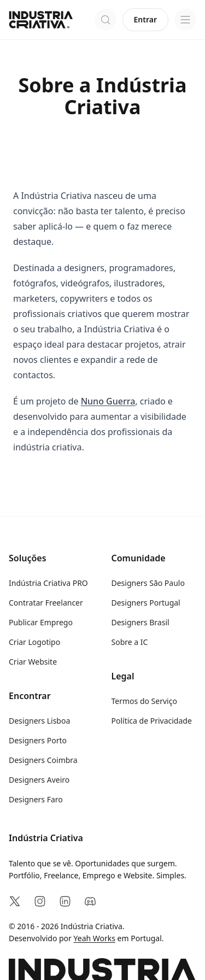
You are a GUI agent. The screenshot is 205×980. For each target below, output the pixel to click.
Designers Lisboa (39, 721)
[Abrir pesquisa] (106, 20)
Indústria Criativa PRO (48, 583)
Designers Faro (36, 799)
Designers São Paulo (148, 583)
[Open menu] (185, 20)
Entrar (146, 19)
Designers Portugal (146, 603)
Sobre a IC (130, 642)
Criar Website (33, 662)
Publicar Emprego (41, 622)
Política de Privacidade (152, 721)
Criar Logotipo (34, 642)
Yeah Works (95, 938)
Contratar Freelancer (46, 603)
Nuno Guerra (108, 401)
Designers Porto (38, 740)
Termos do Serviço (144, 701)
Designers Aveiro (39, 780)
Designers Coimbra (43, 760)
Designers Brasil (140, 622)
